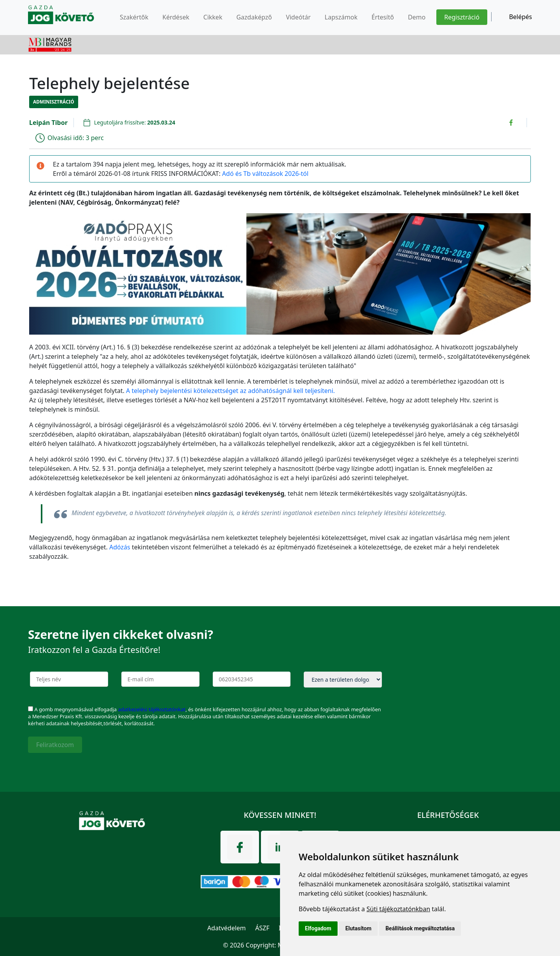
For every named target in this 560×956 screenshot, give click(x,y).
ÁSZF (262, 928)
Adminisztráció (54, 102)
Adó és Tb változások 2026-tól (265, 174)
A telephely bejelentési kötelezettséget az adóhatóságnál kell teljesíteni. (230, 391)
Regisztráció (462, 17)
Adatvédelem (227, 928)
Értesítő (383, 17)
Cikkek (213, 17)
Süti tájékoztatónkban (398, 909)
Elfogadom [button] (318, 928)
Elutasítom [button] (358, 928)
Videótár (298, 17)
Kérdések (176, 17)
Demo (417, 17)
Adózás (120, 547)
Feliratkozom (55, 745)
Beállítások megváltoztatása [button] (420, 928)
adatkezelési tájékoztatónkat (151, 709)
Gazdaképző (254, 17)
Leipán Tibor (48, 123)
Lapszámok (341, 17)
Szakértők (134, 17)
